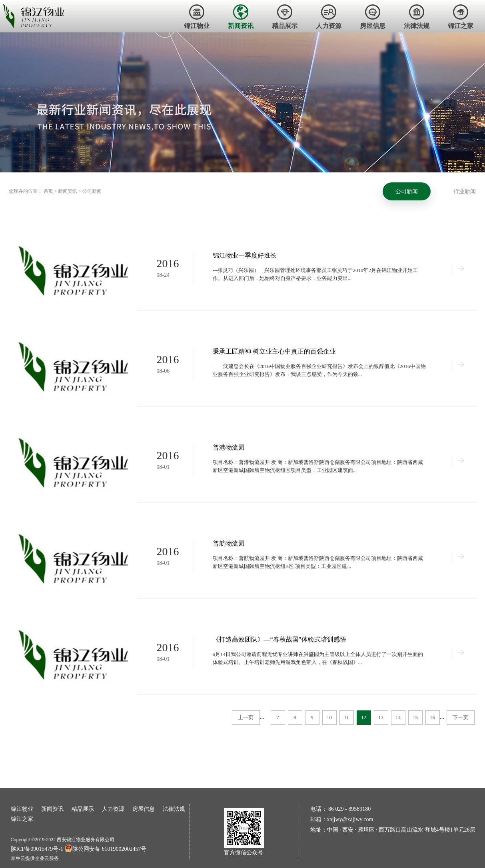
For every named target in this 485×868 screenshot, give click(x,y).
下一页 (460, 717)
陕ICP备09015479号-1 (37, 849)
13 (381, 717)
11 (346, 717)
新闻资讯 (68, 191)
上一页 (246, 717)
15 (415, 717)
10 (329, 717)
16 (432, 717)
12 (364, 717)
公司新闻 (92, 191)
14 (398, 717)
